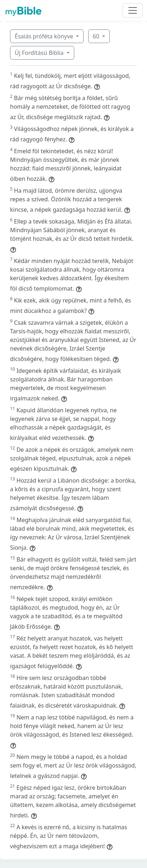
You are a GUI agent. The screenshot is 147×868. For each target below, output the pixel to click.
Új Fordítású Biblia (40, 53)
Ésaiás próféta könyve (45, 36)
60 (97, 36)
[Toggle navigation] (133, 10)
